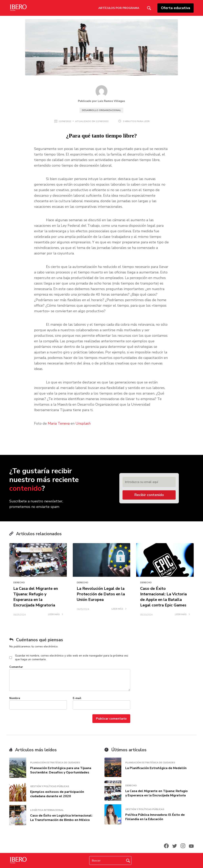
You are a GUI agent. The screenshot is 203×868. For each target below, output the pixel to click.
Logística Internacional (47, 810)
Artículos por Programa (119, 8)
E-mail (77, 698)
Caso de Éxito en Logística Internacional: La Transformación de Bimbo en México (61, 818)
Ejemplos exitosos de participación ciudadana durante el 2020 (57, 794)
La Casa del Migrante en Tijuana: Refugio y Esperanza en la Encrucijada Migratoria (36, 597)
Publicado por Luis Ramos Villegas (101, 101)
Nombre (15, 698)
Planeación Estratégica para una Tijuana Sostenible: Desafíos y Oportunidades (61, 770)
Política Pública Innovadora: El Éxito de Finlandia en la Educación (155, 817)
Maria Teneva (59, 423)
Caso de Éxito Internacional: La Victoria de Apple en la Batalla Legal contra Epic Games (163, 597)
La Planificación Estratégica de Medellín (156, 768)
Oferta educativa (176, 8)
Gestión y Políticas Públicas (50, 786)
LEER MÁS (55, 615)
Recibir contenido (149, 495)
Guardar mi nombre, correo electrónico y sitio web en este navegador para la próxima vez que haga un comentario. (72, 657)
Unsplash (83, 423)
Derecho (19, 582)
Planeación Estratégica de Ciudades (55, 763)
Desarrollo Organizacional (101, 110)
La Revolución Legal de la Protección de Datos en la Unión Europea (101, 594)
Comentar (16, 667)
